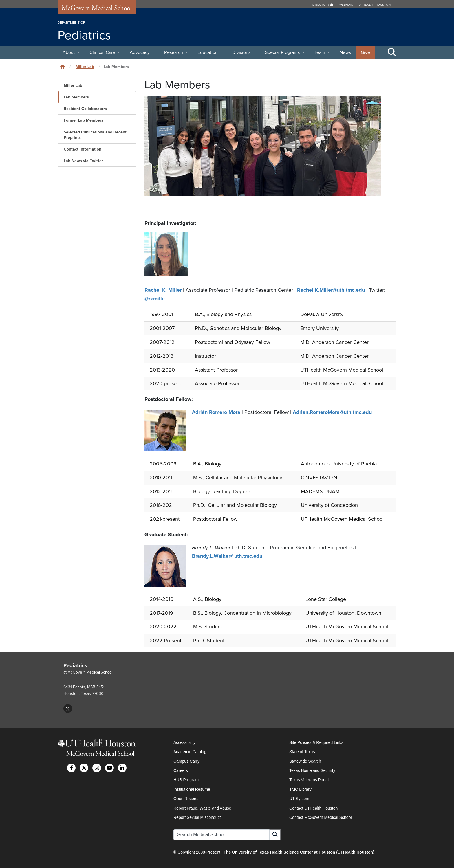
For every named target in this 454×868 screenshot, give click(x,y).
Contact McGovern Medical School (321, 817)
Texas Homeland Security (312, 770)
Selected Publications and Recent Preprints (95, 135)
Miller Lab (85, 67)
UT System (299, 798)
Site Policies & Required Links (316, 742)
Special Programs (283, 52)
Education (208, 52)
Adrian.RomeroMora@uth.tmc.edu (332, 412)
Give (365, 52)
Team (320, 52)
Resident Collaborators (85, 109)
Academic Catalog (190, 751)
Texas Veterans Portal (309, 779)
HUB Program (186, 779)
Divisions (242, 52)
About (69, 52)
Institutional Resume (192, 789)
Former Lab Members (84, 120)
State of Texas (302, 751)
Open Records (186, 798)
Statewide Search (305, 761)
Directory (323, 5)
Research (174, 52)
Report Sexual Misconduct (197, 817)
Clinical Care (103, 52)
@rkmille (155, 298)
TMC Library (300, 789)
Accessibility (184, 742)
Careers (181, 770)
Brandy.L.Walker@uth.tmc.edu (227, 555)
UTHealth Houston (375, 5)
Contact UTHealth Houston (313, 808)
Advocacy (140, 52)
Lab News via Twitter (83, 161)
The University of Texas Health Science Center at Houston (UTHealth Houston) (299, 852)
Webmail (346, 5)
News (345, 52)
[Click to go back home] (63, 67)
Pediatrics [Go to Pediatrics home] (75, 665)
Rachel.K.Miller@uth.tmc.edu (331, 290)
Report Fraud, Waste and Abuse (202, 808)
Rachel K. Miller (163, 290)
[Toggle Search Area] (392, 53)
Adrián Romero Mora (216, 412)
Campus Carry (186, 761)
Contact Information (83, 149)
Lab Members (76, 97)
